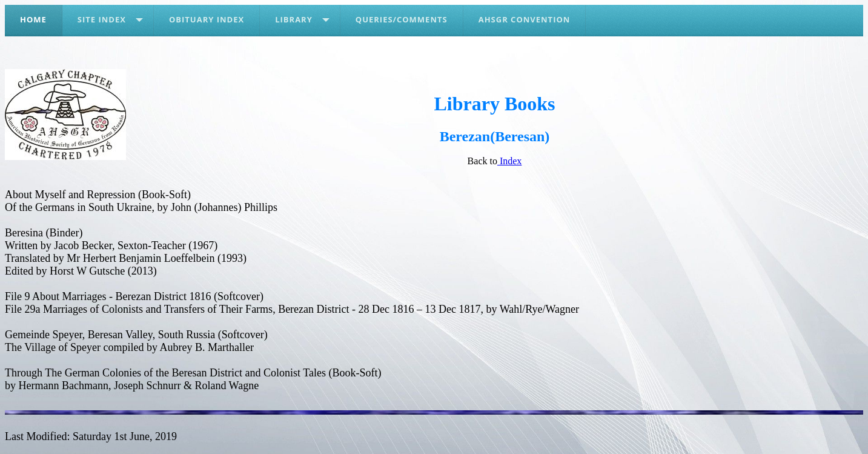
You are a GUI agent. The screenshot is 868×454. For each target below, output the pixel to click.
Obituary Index (207, 19)
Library (294, 19)
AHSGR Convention (525, 19)
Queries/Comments (402, 19)
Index (509, 161)
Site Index (102, 19)
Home (33, 19)
